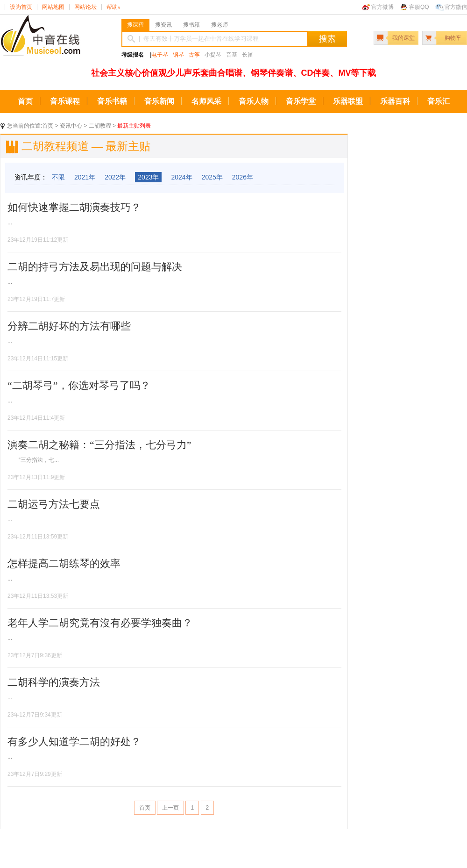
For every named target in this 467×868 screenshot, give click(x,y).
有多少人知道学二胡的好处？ (74, 742)
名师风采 (206, 101)
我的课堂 (403, 38)
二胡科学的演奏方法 (54, 682)
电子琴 (160, 55)
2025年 (212, 177)
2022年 (115, 177)
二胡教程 (100, 126)
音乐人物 (254, 101)
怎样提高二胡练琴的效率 (64, 563)
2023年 (148, 177)
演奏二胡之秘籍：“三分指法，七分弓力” (99, 445)
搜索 (327, 39)
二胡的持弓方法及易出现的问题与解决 (95, 267)
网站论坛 (85, 7)
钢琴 (178, 55)
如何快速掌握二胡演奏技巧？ (74, 207)
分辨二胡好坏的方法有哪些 (69, 326)
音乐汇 (439, 101)
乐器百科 (395, 101)
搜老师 (219, 25)
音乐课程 (65, 101)
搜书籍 (191, 25)
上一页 (170, 808)
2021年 (85, 177)
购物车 (453, 38)
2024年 (181, 177)
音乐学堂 (301, 101)
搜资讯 (163, 25)
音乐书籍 (112, 101)
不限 (58, 177)
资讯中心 (71, 126)
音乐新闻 (159, 101)
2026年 (243, 177)
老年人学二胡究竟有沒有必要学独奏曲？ (100, 623)
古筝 (194, 55)
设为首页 (21, 7)
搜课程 (135, 25)
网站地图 (53, 7)
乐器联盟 (348, 101)
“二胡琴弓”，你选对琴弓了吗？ (79, 385)
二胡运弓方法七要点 (54, 504)
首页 (25, 101)
